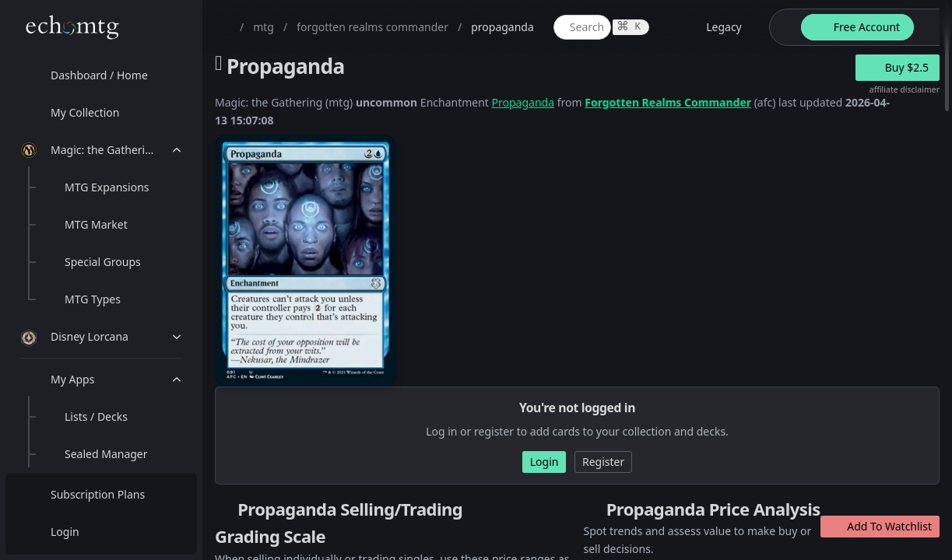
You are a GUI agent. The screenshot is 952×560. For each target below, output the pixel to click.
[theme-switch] (782, 27)
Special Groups (103, 262)
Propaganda (523, 102)
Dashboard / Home (99, 75)
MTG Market (96, 224)
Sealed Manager (106, 454)
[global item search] (582, 27)
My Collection (85, 112)
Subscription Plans (98, 494)
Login (65, 532)
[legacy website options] (715, 27)
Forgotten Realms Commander (668, 102)
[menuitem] (101, 75)
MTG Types (93, 299)
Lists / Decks (96, 416)
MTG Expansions (107, 187)
